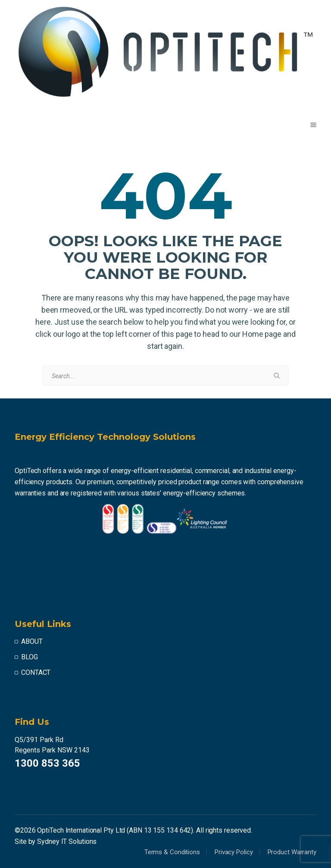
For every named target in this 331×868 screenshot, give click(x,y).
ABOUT (32, 641)
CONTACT (36, 672)
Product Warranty (292, 852)
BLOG (30, 657)
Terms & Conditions (172, 852)
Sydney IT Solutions (67, 841)
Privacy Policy (234, 852)
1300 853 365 (47, 763)
